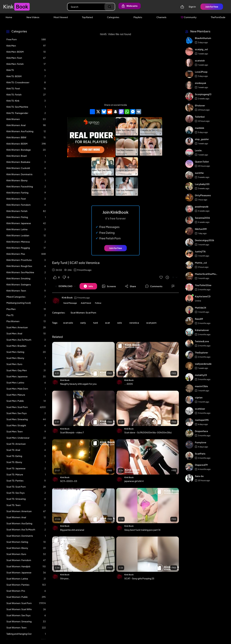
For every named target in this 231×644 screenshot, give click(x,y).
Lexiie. (199, 150)
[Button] (88, 286)
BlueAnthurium (203, 38)
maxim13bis (201, 386)
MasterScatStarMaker (206, 274)
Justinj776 (200, 251)
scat (107, 323)
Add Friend (86, 303)
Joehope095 (202, 420)
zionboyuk (201, 83)
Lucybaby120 (202, 184)
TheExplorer (201, 352)
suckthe (199, 173)
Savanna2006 (202, 218)
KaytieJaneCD (203, 296)
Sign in (192, 7)
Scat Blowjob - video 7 (72, 432)
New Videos (33, 17)
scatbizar (200, 409)
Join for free (212, 7)
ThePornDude (218, 17)
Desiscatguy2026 (204, 240)
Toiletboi (200, 117)
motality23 (201, 375)
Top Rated (87, 17)
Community (189, 17)
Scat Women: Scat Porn (83, 313)
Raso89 (199, 319)
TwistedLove (202, 341)
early (83, 323)
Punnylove (201, 442)
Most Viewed (61, 17)
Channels (161, 17)
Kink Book (67, 297)
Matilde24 (201, 308)
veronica (134, 323)
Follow (98, 303)
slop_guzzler (202, 139)
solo (120, 323)
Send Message (70, 303)
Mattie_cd (201, 263)
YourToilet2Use (203, 285)
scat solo (68, 323)
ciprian (199, 397)
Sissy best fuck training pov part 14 (142, 530)
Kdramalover (202, 330)
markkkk (200, 128)
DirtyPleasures (203, 195)
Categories (113, 17)
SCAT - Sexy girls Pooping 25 (139, 578)
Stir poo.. (65, 578)
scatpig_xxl (201, 49)
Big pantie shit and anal (72, 530)
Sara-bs (199, 476)
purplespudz (202, 206)
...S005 (129, 384)
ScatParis (200, 454)
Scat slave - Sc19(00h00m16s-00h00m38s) (148, 432)
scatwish (200, 60)
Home (9, 17)
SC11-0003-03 (69, 481)
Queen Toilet (202, 162)
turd (95, 323)
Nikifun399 (201, 229)
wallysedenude (203, 364)
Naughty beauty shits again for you (78, 384)
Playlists (138, 17)
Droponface (201, 431)
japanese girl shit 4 (134, 481)
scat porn (151, 323)
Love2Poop (201, 72)
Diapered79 (201, 465)
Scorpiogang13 (203, 94)
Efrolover (200, 105)
